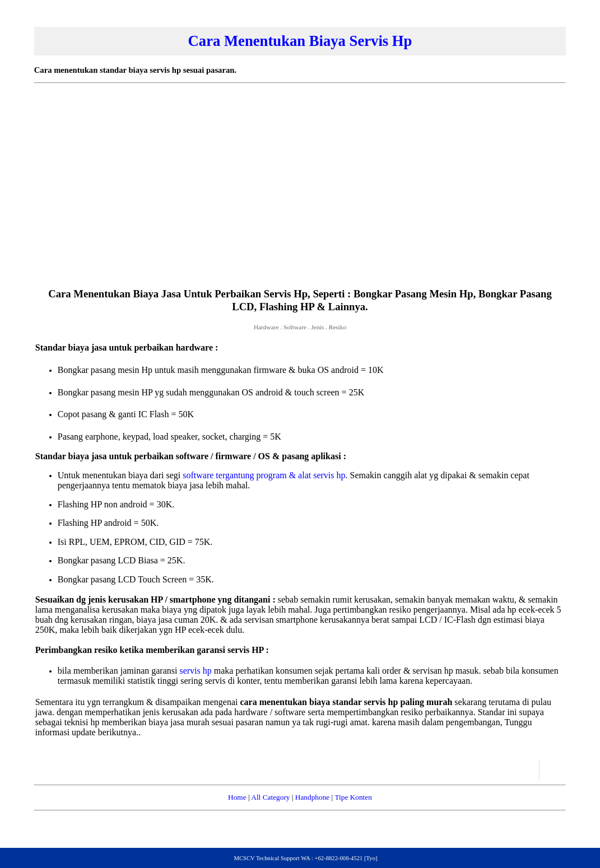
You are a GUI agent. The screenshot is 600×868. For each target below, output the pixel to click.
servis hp (195, 671)
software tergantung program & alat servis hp (264, 475)
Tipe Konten (353, 797)
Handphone (312, 797)
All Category (270, 797)
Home (237, 797)
